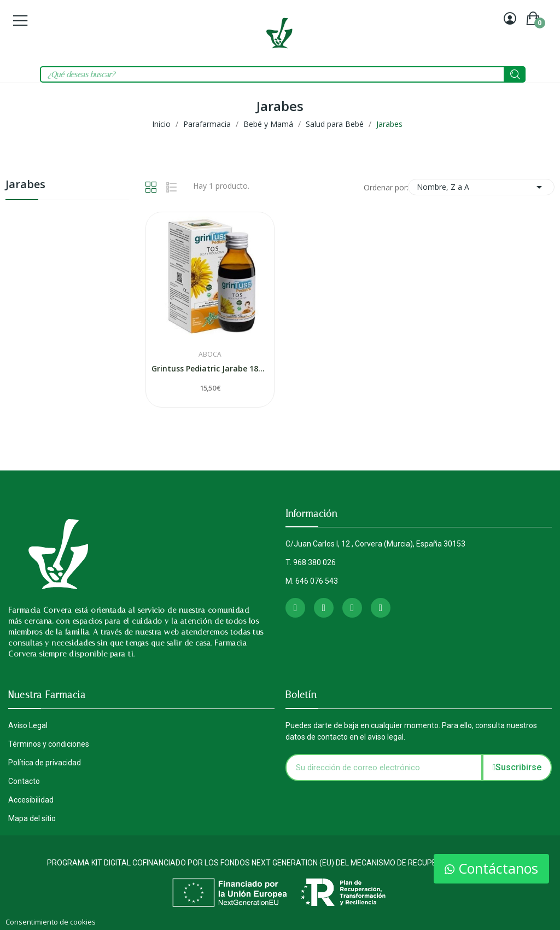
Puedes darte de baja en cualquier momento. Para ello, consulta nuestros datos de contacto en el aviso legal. (411, 731)
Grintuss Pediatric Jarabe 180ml (210, 368)
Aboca (210, 354)
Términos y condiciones (49, 744)
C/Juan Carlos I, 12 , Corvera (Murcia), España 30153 (375, 544)
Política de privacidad (45, 763)
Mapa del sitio (32, 818)
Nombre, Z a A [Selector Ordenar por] (481, 187)
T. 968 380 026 (311, 562)
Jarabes (25, 185)
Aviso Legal (28, 725)
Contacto (24, 781)
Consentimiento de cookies (51, 922)
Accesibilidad (31, 800)
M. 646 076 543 (312, 581)
